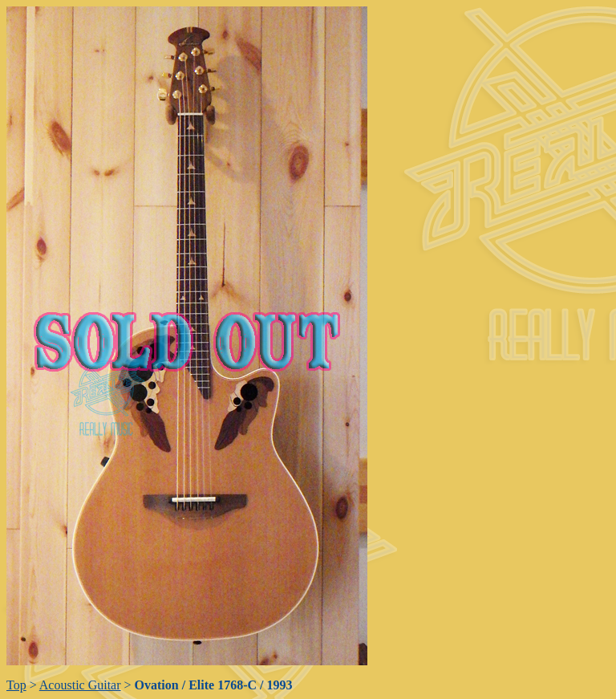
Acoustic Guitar (80, 685)
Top (16, 685)
